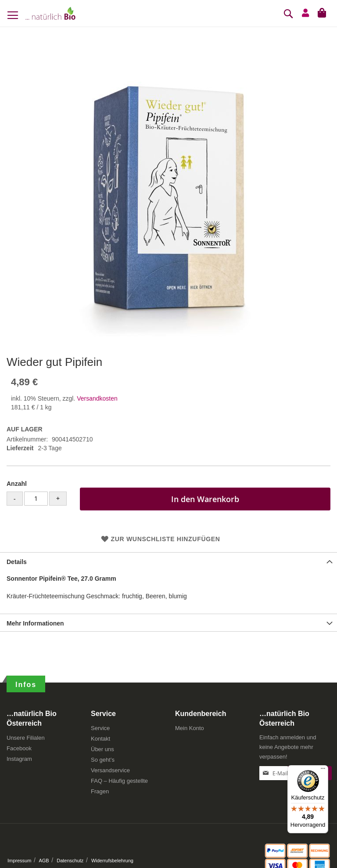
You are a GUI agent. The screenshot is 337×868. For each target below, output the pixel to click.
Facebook (19, 748)
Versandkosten (97, 398)
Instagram (19, 759)
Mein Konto (190, 728)
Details (17, 562)
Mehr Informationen (35, 623)
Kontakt (100, 739)
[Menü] (323, 770)
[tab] (168, 561)
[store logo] (50, 13)
